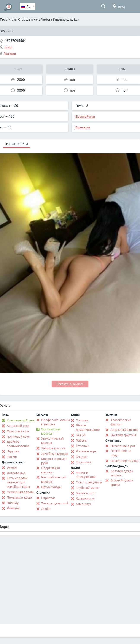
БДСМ (80, 435)
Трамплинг (84, 462)
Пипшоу (13, 503)
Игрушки (13, 451)
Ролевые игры (87, 451)
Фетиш (12, 457)
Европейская (85, 117)
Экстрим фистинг (123, 435)
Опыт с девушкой (89, 482)
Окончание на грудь (121, 453)
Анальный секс (18, 426)
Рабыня (82, 441)
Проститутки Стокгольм (16, 20)
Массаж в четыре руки (54, 461)
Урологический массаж (52, 441)
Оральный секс (18, 431)
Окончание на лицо (125, 461)
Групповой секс (18, 437)
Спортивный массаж (51, 470)
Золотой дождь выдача (122, 473)
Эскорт (12, 468)
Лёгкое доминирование (88, 428)
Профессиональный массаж (56, 422)
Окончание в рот (123, 446)
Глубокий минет (88, 488)
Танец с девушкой (55, 503)
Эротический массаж (51, 431)
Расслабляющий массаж (54, 480)
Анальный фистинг (125, 430)
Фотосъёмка (16, 473)
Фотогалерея (17, 144)
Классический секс (21, 420)
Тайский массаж (53, 448)
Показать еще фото (70, 384)
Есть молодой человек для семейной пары (18, 482)
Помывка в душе (19, 498)
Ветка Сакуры (52, 487)
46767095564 (15, 41)
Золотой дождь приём (122, 483)
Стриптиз (48, 498)
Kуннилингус (85, 499)
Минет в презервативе (86, 475)
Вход (119, 6)
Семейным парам (20, 492)
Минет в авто (86, 493)
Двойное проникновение (18, 444)
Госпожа (82, 420)
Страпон (82, 446)
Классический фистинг (121, 422)
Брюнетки (83, 127)
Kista (37, 20)
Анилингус (84, 504)
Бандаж (82, 457)
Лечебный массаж (55, 454)
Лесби (46, 509)
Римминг (13, 508)
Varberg (47, 20)
